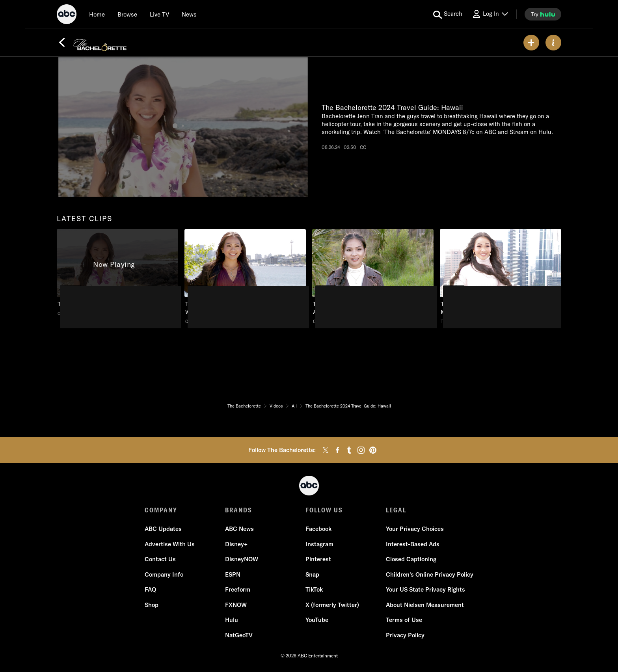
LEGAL (396, 510)
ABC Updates (163, 529)
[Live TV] (159, 14)
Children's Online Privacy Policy (430, 574)
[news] (189, 14)
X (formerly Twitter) (332, 605)
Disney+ (236, 544)
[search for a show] (448, 14)
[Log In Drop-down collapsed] (490, 14)
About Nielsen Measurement (425, 605)
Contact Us (160, 559)
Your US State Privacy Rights (425, 589)
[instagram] (361, 450)
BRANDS (239, 510)
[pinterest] (373, 450)
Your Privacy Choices (415, 529)
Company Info (164, 574)
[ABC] (67, 15)
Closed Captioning (411, 559)
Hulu (232, 620)
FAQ (150, 589)
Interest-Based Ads (413, 544)
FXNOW (236, 605)
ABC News (239, 529)
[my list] (531, 43)
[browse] (127, 14)
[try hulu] (543, 14)
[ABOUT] (553, 43)
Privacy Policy (405, 635)
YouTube (317, 620)
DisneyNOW (242, 559)
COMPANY (161, 510)
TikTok (314, 589)
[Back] (62, 43)
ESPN (233, 574)
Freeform (238, 589)
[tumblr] (349, 450)
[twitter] (326, 450)
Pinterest (318, 559)
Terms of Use (404, 620)
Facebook (318, 529)
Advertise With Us (170, 544)
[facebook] (337, 450)
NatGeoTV (239, 635)
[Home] (97, 14)
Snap (312, 574)
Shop (152, 605)
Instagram (319, 544)
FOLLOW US (324, 510)
